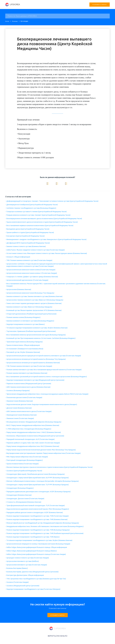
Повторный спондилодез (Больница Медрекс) (25, 460)
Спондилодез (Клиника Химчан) (19, 495)
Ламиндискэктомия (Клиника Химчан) (22, 415)
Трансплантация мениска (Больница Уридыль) (25, 342)
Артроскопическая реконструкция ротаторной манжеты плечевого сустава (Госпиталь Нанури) (44, 356)
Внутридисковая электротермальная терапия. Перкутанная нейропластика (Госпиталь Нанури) (44, 453)
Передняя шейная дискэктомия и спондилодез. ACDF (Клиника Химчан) (35, 512)
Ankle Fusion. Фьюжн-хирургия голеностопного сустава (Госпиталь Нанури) (36, 250)
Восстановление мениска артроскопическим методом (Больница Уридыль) (36, 335)
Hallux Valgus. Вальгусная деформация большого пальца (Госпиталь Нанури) (36, 554)
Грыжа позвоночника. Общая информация (23, 345)
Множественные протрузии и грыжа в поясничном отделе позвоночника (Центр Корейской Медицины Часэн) (49, 467)
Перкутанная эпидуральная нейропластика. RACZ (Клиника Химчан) (33, 446)
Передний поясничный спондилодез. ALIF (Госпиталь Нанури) (30, 439)
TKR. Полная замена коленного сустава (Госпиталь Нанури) (29, 260)
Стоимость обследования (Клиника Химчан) (24, 502)
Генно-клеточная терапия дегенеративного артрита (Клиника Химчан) (34, 303)
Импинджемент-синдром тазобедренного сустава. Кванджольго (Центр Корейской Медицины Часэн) (46, 239)
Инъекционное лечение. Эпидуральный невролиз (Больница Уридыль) (34, 422)
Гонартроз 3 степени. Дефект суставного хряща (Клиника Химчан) (32, 277)
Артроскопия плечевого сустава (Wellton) (23, 561)
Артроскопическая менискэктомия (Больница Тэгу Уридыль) (30, 293)
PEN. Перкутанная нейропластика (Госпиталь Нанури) (27, 457)
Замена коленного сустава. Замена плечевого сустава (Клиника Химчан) (34, 296)
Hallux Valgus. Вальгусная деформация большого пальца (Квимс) (32, 551)
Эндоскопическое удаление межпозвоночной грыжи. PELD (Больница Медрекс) (38, 509)
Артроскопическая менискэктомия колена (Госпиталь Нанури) (31, 270)
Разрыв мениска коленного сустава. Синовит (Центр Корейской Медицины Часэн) (38, 215)
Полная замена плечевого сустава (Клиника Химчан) (27, 373)
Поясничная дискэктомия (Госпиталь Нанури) (24, 397)
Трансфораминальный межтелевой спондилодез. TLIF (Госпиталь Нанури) (36, 506)
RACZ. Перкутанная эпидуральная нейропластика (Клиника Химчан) (33, 425)
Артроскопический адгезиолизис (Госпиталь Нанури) (27, 280)
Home (7, 21)
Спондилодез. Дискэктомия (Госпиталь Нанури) (25, 499)
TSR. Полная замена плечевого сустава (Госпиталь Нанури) (29, 366)
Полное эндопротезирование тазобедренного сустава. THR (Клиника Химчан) (37, 519)
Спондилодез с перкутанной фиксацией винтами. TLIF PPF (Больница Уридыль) (38, 485)
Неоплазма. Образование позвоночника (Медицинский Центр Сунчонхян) (35, 436)
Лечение (15, 21)
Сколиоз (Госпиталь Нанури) (18, 582)
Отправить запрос (100, 5)
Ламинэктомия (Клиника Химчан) (20, 401)
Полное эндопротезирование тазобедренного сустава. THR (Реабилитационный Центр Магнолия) (45, 533)
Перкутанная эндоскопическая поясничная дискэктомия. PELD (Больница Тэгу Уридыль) (41, 450)
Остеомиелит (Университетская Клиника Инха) (25, 349)
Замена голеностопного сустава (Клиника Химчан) (26, 246)
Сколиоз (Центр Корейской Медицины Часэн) (24, 471)
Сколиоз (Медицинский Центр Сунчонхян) (23, 586)
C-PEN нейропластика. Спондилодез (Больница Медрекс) (29, 429)
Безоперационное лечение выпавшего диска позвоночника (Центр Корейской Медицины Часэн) (44, 219)
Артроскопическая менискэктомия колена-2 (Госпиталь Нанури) (32, 273)
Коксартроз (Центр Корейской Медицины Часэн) (25, 236)
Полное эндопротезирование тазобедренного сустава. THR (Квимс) (33, 537)
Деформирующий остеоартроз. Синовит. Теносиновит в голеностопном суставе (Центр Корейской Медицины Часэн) (52, 201)
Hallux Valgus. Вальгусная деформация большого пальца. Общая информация (37, 547)
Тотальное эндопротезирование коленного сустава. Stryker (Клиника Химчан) (37, 328)
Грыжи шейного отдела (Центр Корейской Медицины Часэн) (30, 232)
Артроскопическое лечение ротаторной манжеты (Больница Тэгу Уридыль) (36, 359)
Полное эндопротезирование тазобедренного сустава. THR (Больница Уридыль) (38, 530)
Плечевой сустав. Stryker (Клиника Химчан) (23, 352)
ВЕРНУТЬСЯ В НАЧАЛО (58, 636)
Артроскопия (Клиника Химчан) (19, 289)
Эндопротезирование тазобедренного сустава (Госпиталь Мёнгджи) (33, 589)
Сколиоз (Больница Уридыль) (18, 391)
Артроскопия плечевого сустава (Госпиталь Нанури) (27, 565)
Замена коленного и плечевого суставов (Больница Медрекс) (30, 321)
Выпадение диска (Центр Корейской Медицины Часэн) (28, 229)
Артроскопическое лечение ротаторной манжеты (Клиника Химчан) (33, 363)
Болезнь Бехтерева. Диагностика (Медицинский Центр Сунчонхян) (32, 572)
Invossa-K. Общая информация (18, 257)
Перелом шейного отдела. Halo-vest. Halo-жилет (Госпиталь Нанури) (33, 443)
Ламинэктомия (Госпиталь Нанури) (20, 418)
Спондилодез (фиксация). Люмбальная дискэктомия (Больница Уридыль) (36, 474)
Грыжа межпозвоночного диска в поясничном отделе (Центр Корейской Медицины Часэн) (42, 222)
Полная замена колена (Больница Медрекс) (23, 317)
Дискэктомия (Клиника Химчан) (19, 408)
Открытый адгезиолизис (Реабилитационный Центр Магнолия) (31, 314)
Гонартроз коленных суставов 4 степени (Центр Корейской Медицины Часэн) (36, 212)
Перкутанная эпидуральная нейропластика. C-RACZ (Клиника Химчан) (34, 432)
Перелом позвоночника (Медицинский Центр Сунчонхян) (29, 384)
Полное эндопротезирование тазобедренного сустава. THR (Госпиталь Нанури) (38, 516)
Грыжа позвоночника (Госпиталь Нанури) (23, 464)
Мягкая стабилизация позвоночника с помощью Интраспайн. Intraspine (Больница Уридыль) (43, 481)
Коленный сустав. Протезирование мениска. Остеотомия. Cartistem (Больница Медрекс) (41, 338)
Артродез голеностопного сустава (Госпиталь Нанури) (28, 558)
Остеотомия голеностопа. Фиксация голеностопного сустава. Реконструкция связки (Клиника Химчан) (47, 253)
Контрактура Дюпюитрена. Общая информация (25, 575)
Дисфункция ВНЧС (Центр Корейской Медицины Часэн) (28, 243)
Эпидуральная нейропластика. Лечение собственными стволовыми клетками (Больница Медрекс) (45, 526)
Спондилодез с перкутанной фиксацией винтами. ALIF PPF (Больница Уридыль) (38, 478)
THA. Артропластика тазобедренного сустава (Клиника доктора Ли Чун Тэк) (36, 579)
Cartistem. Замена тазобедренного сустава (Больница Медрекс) (31, 208)
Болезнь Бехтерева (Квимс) (17, 568)
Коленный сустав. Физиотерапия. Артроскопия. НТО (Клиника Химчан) (34, 310)
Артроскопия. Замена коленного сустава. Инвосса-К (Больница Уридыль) (35, 300)
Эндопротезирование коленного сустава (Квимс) (26, 324)
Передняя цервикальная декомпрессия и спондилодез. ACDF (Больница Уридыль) (39, 492)
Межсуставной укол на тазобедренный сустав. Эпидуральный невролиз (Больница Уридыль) (43, 523)
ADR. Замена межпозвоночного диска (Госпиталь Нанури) (29, 411)
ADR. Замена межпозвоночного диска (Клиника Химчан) (28, 387)
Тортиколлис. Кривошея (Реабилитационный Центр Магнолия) (31, 331)
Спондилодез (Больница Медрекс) (20, 488)
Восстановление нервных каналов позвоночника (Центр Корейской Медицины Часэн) (40, 225)
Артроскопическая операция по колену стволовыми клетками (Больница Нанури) (38, 544)
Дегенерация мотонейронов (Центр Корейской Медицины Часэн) (32, 205)
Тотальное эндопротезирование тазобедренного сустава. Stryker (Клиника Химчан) (39, 540)
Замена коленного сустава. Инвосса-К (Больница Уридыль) (29, 307)
